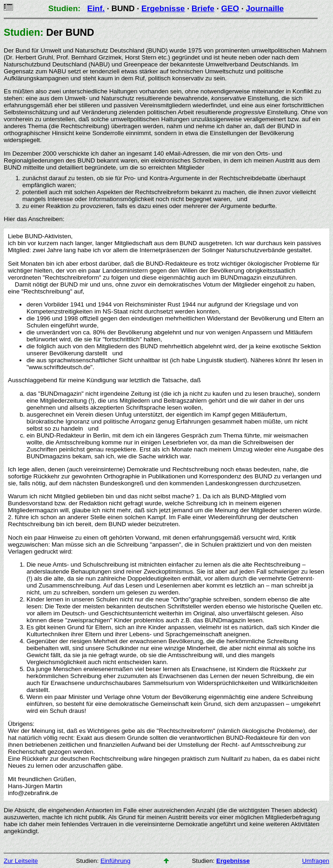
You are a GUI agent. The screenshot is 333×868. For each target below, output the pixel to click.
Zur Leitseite (21, 861)
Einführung (115, 861)
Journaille (265, 8)
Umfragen (316, 861)
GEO (230, 8)
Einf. (96, 8)
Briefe (203, 8)
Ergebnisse (163, 8)
